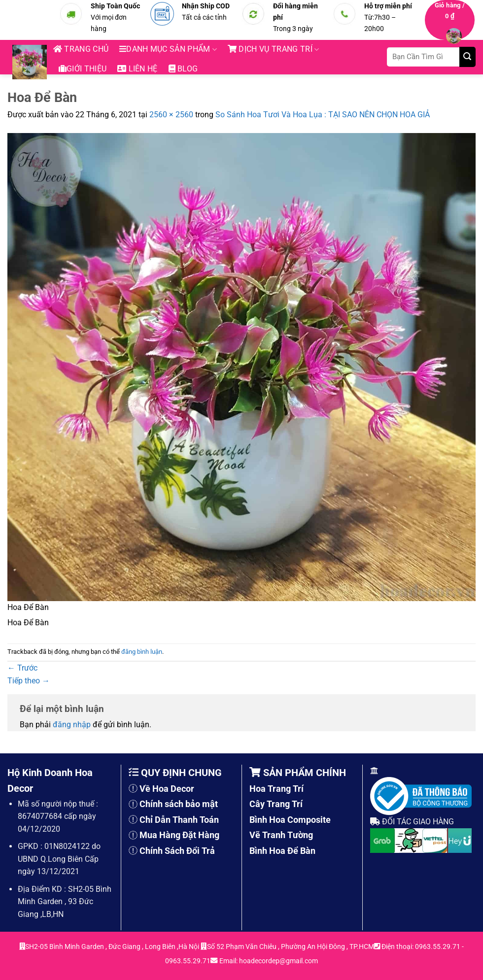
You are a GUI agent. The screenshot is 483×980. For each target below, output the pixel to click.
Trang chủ (81, 49)
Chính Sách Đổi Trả (177, 851)
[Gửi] (467, 57)
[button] (450, 20)
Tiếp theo (29, 681)
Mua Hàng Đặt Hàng (179, 835)
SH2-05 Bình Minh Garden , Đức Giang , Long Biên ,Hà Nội (113, 947)
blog (183, 69)
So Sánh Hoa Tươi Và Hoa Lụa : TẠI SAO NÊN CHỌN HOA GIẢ (323, 115)
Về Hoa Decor (167, 789)
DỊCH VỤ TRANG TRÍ (273, 49)
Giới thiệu (83, 69)
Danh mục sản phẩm (168, 49)
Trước (22, 668)
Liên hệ (138, 69)
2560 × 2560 (171, 115)
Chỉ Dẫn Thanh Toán (179, 820)
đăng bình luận (142, 652)
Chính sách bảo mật (179, 804)
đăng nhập (72, 725)
